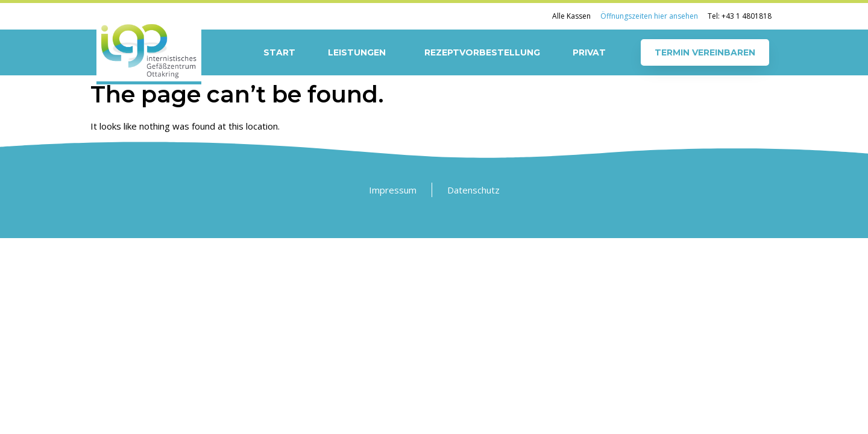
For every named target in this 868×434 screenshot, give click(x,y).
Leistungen (360, 52)
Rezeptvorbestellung (482, 52)
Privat (589, 52)
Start (279, 52)
